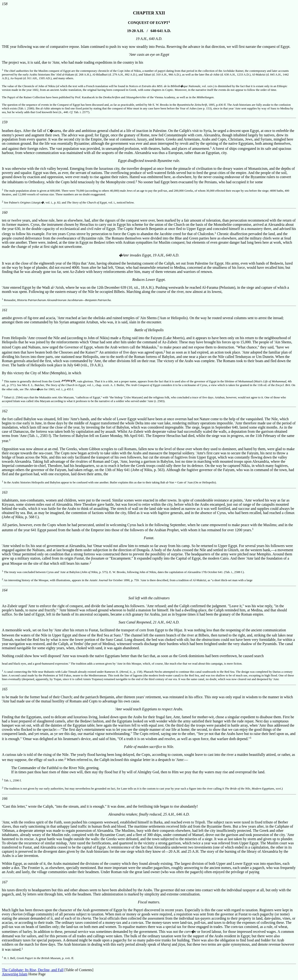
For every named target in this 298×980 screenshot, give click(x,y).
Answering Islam (15, 974)
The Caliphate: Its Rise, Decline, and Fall (33, 970)
